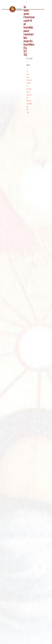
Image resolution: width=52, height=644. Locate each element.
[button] (26, 2)
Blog (28, 65)
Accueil (29, 58)
